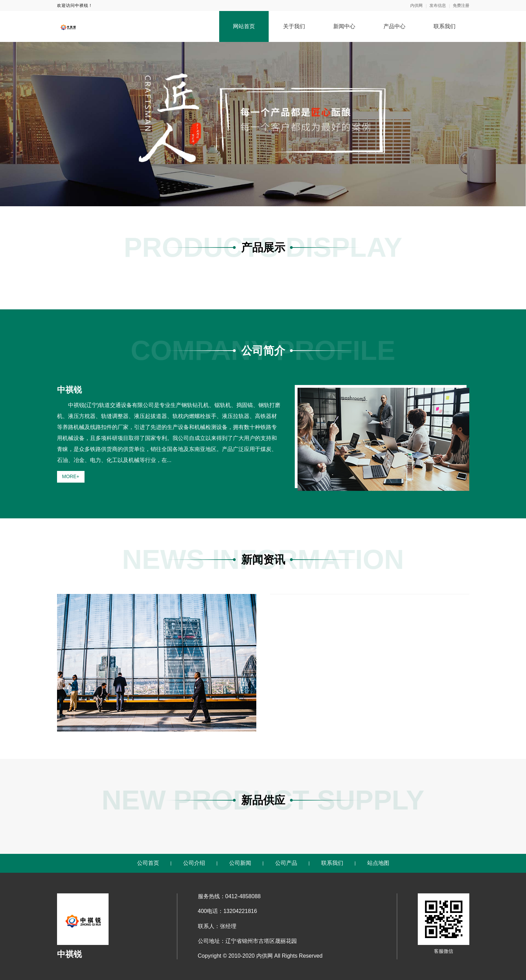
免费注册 (461, 5)
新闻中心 (344, 26)
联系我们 (445, 26)
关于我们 (294, 26)
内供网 (416, 5)
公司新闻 (240, 863)
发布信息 (438, 5)
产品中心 (394, 26)
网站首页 (244, 26)
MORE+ (71, 476)
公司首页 (148, 863)
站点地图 (378, 863)
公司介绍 (194, 863)
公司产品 (286, 863)
